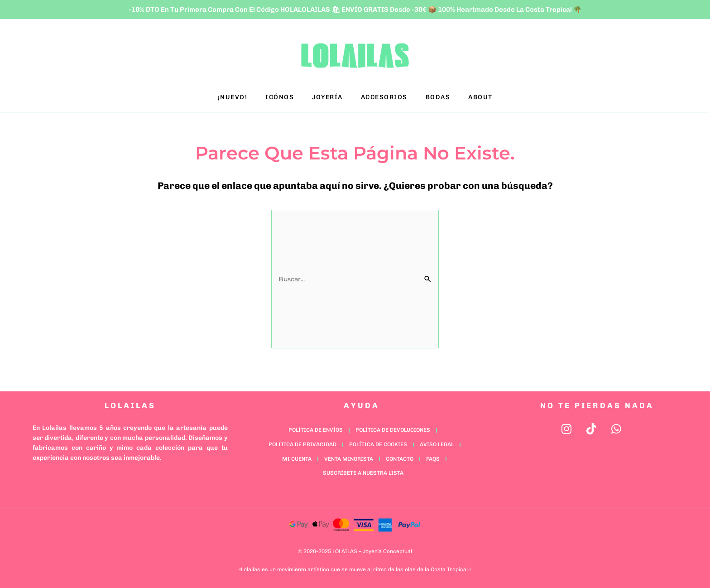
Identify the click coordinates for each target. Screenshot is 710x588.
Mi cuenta (297, 459)
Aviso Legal (437, 444)
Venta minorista (349, 459)
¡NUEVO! (233, 97)
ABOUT (480, 97)
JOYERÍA (327, 97)
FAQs (433, 459)
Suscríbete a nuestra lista (363, 473)
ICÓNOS (280, 97)
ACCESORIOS (384, 97)
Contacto (400, 459)
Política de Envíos (316, 430)
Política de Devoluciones (393, 430)
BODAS (438, 97)
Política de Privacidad (302, 444)
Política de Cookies (378, 444)
